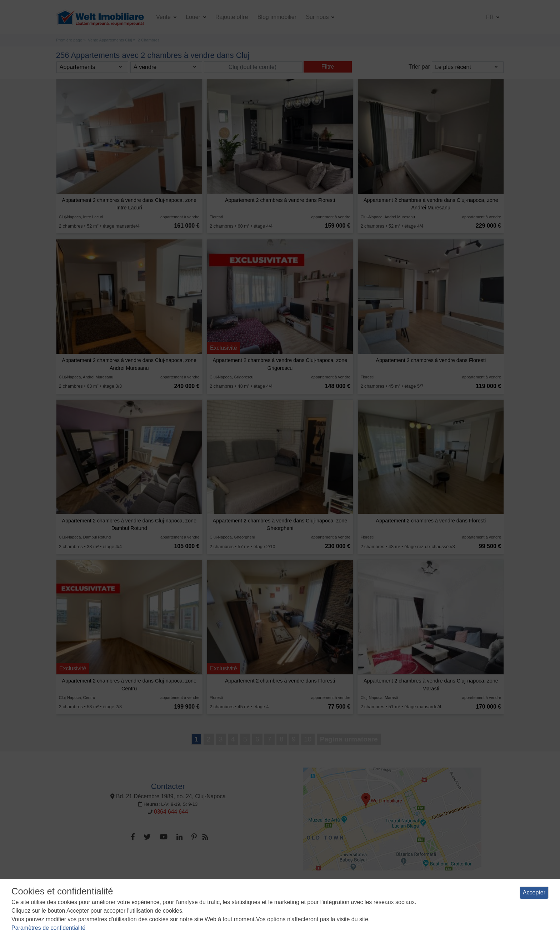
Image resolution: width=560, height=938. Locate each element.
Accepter (534, 892)
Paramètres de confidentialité (48, 928)
